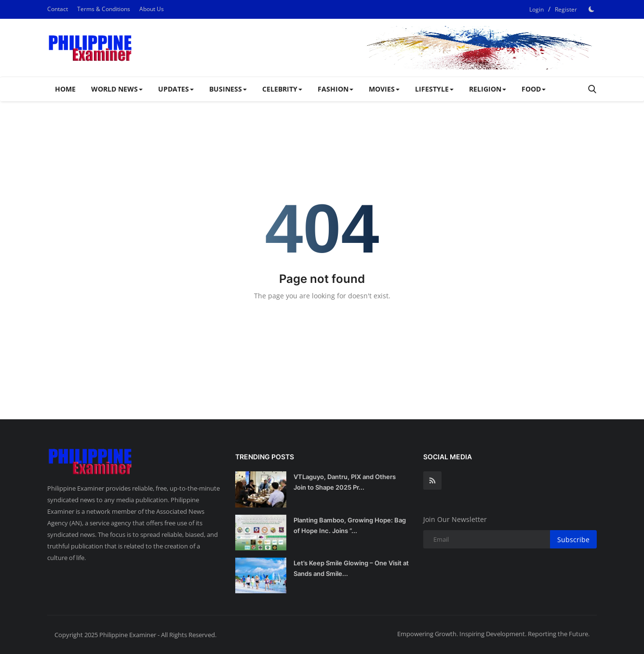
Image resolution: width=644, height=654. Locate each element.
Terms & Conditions (104, 9)
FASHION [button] (335, 89)
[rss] (432, 480)
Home (65, 89)
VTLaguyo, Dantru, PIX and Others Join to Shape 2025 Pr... (345, 482)
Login (537, 9)
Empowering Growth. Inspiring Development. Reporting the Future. (493, 634)
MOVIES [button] (384, 89)
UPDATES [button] (176, 89)
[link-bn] (421, 48)
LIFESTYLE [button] (434, 89)
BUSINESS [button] (228, 89)
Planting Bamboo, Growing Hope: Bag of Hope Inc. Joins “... (350, 525)
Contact (58, 9)
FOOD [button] (534, 89)
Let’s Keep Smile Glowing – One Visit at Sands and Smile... (351, 568)
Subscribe (573, 540)
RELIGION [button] (488, 89)
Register (566, 9)
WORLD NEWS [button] (117, 89)
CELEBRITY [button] (282, 89)
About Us (152, 9)
